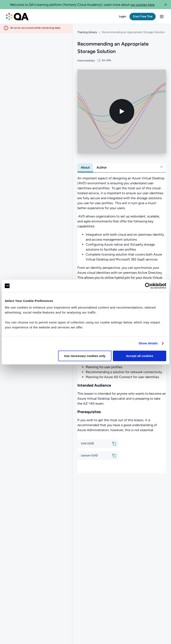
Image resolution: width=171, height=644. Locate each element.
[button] (166, 5)
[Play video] (122, 113)
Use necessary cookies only (85, 356)
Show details (148, 343)
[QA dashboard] (17, 17)
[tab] (85, 169)
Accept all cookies (140, 356)
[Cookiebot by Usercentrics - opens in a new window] (148, 286)
